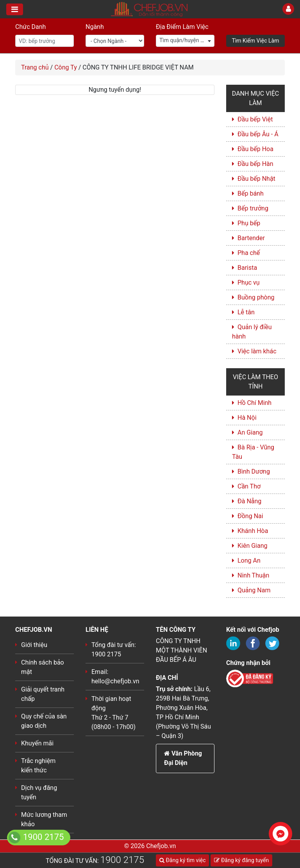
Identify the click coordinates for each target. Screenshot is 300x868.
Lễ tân (246, 312)
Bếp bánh (251, 193)
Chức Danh (30, 27)
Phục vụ (249, 283)
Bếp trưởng (253, 208)
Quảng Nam (254, 590)
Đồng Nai (250, 516)
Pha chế (249, 253)
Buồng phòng (256, 297)
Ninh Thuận (253, 575)
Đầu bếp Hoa (255, 149)
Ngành (95, 27)
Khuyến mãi (37, 743)
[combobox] (185, 41)
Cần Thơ (249, 486)
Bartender (251, 238)
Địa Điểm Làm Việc (182, 27)
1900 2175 (122, 860)
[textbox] (185, 40)
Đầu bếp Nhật (256, 179)
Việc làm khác (257, 351)
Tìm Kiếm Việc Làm (256, 41)
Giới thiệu (34, 645)
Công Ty (66, 67)
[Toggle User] (288, 9)
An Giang (250, 432)
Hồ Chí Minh (254, 403)
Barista (247, 268)
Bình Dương (254, 471)
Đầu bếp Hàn (255, 164)
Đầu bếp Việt (255, 119)
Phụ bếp (249, 223)
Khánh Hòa (253, 531)
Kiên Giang (253, 546)
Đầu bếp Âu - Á (258, 134)
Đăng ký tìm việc (182, 860)
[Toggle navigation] (15, 9)
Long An (249, 561)
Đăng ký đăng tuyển (241, 860)
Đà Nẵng (249, 501)
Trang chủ (35, 67)
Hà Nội (247, 418)
